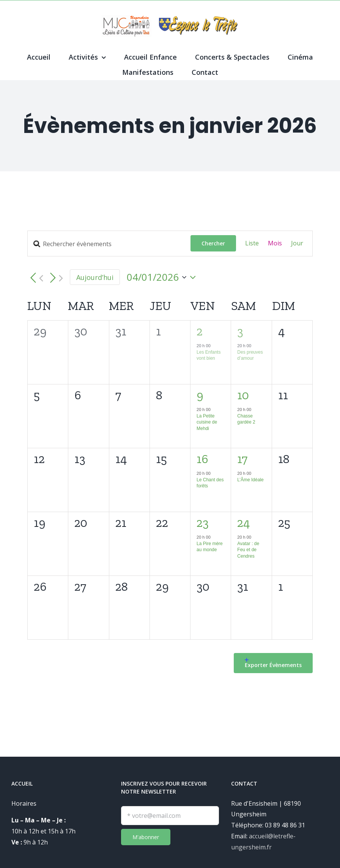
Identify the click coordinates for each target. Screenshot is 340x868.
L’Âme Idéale (250, 480)
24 (244, 523)
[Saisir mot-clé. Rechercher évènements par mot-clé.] (109, 244)
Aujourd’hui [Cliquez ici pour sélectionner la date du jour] (95, 277)
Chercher (213, 243)
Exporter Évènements (273, 663)
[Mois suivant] (55, 278)
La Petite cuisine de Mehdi (207, 422)
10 (243, 395)
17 (242, 459)
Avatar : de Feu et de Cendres (248, 550)
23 (203, 523)
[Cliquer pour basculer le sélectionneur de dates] (163, 277)
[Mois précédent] (35, 278)
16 (202, 459)
